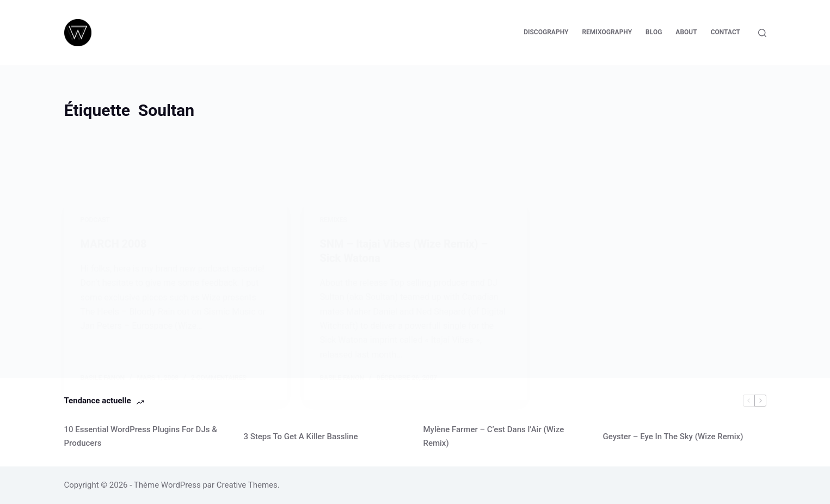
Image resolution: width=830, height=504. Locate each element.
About (686, 32)
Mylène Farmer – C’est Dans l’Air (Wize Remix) (494, 436)
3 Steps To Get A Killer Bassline (301, 437)
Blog (654, 32)
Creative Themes (247, 485)
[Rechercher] (762, 33)
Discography (546, 32)
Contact (726, 32)
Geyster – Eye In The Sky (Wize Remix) (673, 437)
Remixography (607, 32)
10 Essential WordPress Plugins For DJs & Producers (141, 436)
